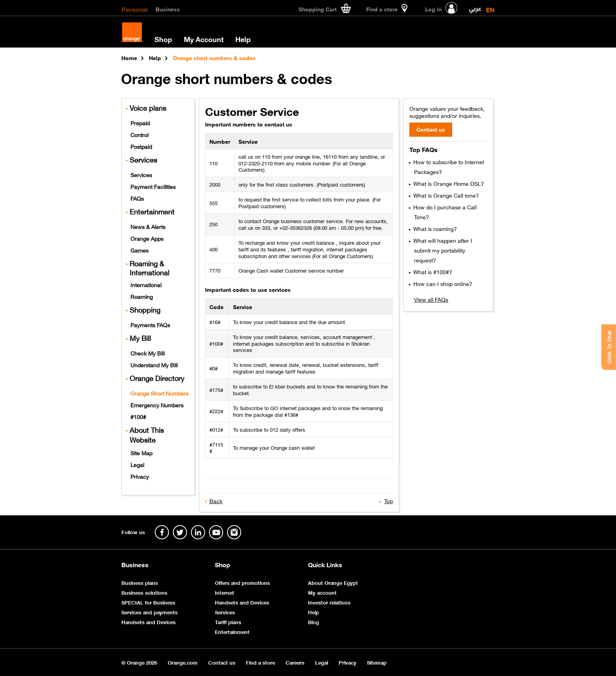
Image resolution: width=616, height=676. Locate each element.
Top (389, 500)
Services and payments (149, 612)
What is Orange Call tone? (445, 195)
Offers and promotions (242, 582)
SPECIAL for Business (148, 602)
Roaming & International (149, 268)
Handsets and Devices (148, 622)
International (146, 284)
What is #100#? (432, 271)
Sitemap (377, 662)
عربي (475, 6)
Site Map (141, 452)
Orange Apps (147, 238)
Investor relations (329, 602)
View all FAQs (431, 299)
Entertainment (152, 212)
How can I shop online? (442, 283)
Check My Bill (148, 353)
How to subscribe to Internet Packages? (448, 166)
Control (139, 134)
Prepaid (140, 123)
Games (139, 250)
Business (168, 9)
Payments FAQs (150, 324)
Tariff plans (228, 622)
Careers (295, 662)
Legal (137, 464)
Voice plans (148, 108)
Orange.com (183, 662)
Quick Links (325, 564)
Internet (225, 592)
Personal (135, 9)
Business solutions (144, 592)
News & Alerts (148, 226)
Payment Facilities (153, 186)
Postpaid (141, 146)
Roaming (142, 296)
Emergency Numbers (157, 405)
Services (141, 174)
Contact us (222, 662)
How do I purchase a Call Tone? (444, 212)
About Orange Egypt (333, 582)
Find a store (260, 662)
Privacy (140, 476)
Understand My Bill (154, 365)
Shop (163, 39)
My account (322, 592)
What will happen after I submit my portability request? (442, 250)
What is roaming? (434, 228)
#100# (138, 416)
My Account (204, 39)
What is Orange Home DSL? (448, 183)
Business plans (140, 582)
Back (216, 500)
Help (243, 39)
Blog (313, 622)
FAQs (137, 198)
